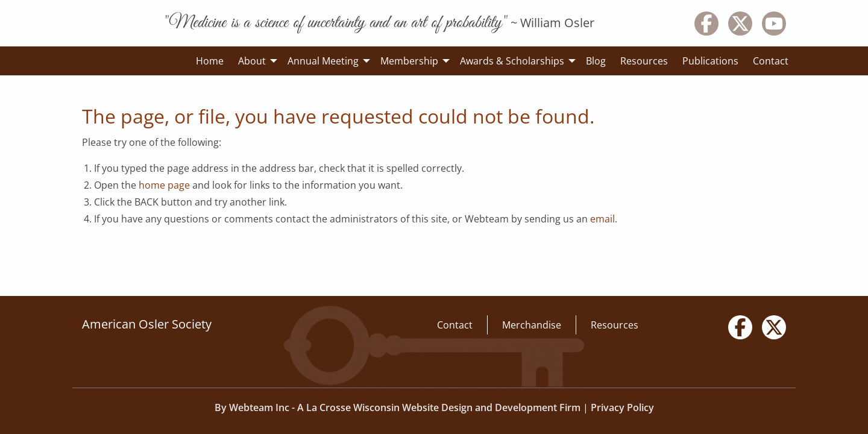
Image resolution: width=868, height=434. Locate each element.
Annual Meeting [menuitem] (323, 61)
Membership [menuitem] (409, 61)
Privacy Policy (622, 407)
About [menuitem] (252, 61)
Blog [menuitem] (596, 61)
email (602, 219)
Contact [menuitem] (771, 61)
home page (164, 185)
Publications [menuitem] (710, 61)
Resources (615, 325)
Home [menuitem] (210, 61)
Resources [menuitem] (644, 61)
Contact (455, 325)
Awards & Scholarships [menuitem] (512, 61)
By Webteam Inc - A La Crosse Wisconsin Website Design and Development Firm (398, 407)
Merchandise (532, 325)
